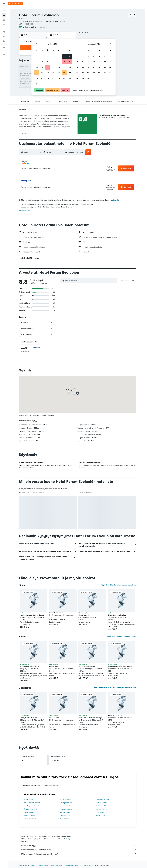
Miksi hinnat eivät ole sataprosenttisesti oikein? (79, 854)
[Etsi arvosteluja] (91, 281)
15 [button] (64, 67)
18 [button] (42, 73)
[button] (4, 4)
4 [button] (42, 62)
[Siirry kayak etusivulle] (15, 4)
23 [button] (70, 73)
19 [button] (48, 73)
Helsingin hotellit (66, 809)
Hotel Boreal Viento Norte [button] (29, 666)
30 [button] (70, 78)
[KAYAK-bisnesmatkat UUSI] (4, 41)
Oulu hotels (100, 812)
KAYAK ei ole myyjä (79, 846)
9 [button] (70, 62)
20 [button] (53, 73)
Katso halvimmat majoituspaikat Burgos (121, 636)
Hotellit (32, 866)
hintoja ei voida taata (73, 839)
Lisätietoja (115, 200)
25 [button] (42, 78)
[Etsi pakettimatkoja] (4, 25)
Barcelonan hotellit (103, 799)
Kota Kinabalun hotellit (32, 803)
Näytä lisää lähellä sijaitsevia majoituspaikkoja (119, 585)
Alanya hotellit (65, 812)
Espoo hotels (100, 816)
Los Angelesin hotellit (32, 806)
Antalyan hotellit (66, 799)
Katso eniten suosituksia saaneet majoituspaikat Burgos (115, 688)
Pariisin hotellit (29, 812)
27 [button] (53, 78)
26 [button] (48, 78)
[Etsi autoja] (4, 20)
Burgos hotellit (87, 866)
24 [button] (37, 78)
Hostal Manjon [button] (84, 615)
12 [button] (48, 67)
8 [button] (64, 62)
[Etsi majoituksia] (4, 15)
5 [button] (48, 62)
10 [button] (37, 67)
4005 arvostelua (41, 27)
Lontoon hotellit (102, 809)
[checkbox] (30, 349)
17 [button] (37, 73)
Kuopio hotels (65, 819)
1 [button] (64, 56)
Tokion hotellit (101, 806)
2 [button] (70, 56)
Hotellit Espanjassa (57, 866)
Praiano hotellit (101, 803)
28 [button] (59, 78)
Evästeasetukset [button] (25, 211)
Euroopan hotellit (43, 866)
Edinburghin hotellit (31, 809)
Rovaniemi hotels (30, 819)
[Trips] (4, 48)
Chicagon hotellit (66, 803)
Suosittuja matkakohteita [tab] (32, 785)
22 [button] (64, 73)
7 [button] (59, 62)
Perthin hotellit (65, 806)
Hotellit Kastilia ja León (72, 866)
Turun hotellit (29, 799)
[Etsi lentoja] (4, 11)
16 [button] (70, 67)
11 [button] (42, 67)
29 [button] (64, 78)
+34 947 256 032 (26, 24)
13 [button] (53, 67)
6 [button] (53, 62)
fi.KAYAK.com (23, 866)
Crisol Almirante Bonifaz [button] (117, 615)
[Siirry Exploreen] (4, 32)
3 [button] (37, 62)
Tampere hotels (30, 816)
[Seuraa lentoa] (4, 36)
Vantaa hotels (65, 816)
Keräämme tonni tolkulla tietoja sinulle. (79, 850)
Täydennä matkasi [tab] (52, 785)
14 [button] (59, 67)
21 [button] (59, 73)
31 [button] (37, 84)
